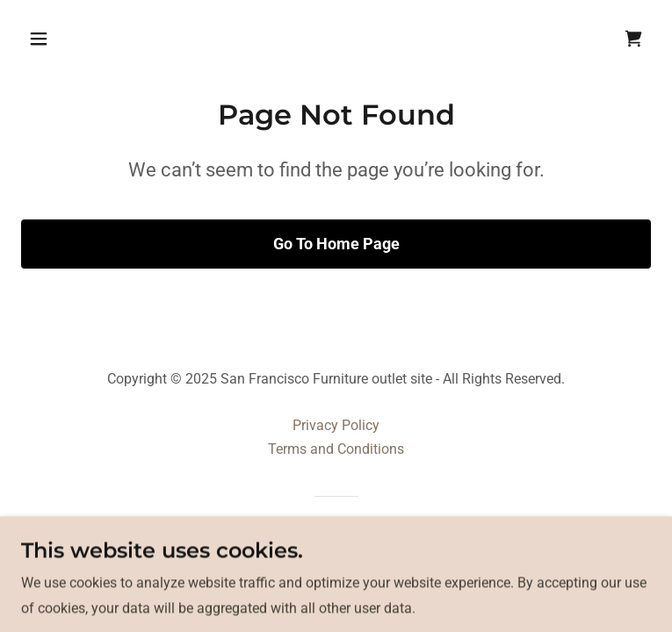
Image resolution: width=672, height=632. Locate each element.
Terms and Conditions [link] (336, 449)
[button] (94, 39)
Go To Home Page (336, 244)
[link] (633, 39)
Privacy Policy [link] (336, 425)
